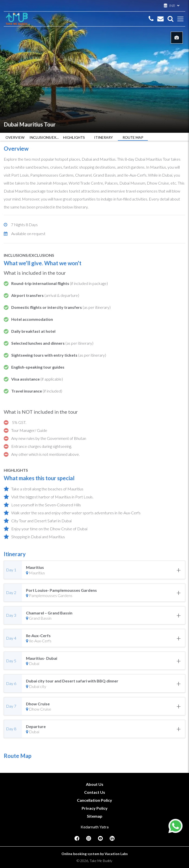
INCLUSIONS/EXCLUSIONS (44, 137)
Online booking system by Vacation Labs (95, 854)
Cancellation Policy (94, 800)
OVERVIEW (15, 137)
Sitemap (95, 816)
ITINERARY (103, 137)
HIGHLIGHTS (74, 137)
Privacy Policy (95, 808)
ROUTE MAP (133, 137)
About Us (95, 784)
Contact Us (95, 792)
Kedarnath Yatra (95, 827)
